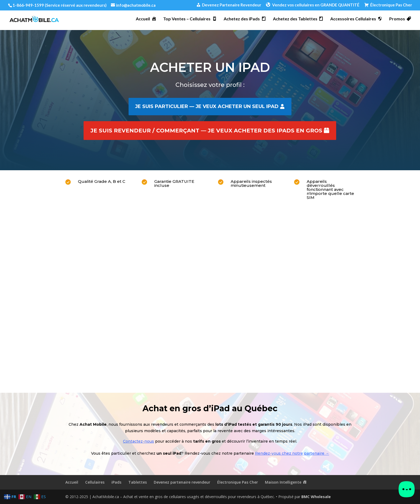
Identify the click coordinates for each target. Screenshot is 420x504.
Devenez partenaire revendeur (182, 482)
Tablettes (138, 482)
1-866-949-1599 (28, 5)
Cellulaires (95, 482)
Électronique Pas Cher (238, 482)
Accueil (72, 482)
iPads (116, 482)
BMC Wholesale (316, 497)
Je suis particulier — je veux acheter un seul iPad (207, 106)
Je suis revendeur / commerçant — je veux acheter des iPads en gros (206, 131)
